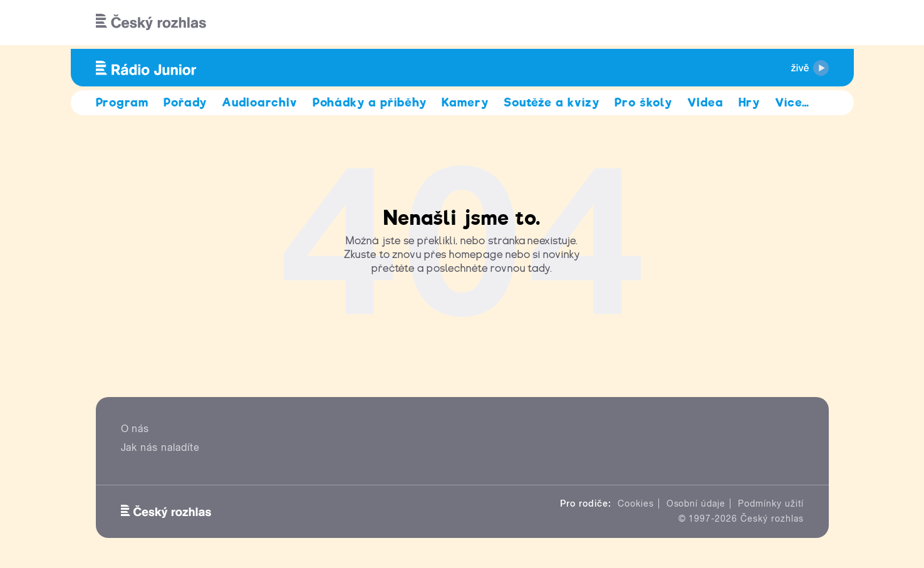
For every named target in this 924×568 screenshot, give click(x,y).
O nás (135, 429)
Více (792, 102)
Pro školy (643, 102)
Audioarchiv (260, 102)
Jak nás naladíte (160, 447)
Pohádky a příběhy (370, 102)
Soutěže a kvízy (552, 102)
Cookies (636, 503)
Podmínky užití (771, 503)
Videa (705, 102)
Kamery (465, 102)
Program (122, 102)
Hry (750, 102)
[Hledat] (812, 23)
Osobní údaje (696, 503)
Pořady (185, 102)
